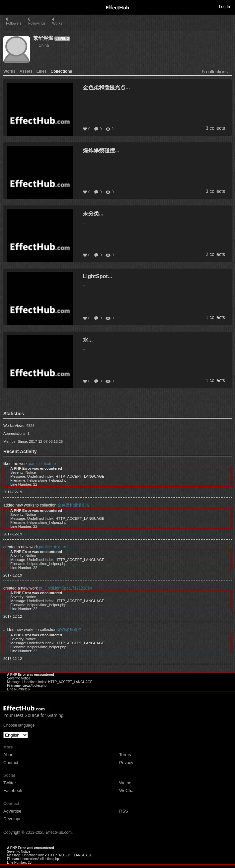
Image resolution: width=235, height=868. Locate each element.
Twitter (10, 783)
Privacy (126, 763)
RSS (124, 811)
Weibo (125, 783)
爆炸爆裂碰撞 (69, 630)
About (9, 755)
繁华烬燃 (43, 38)
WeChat (127, 790)
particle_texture (42, 464)
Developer (13, 819)
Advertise (12, 811)
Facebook (13, 790)
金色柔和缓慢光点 (73, 505)
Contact (11, 763)
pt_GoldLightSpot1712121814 (65, 588)
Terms (125, 755)
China (44, 45)
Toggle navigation (8, 6)
